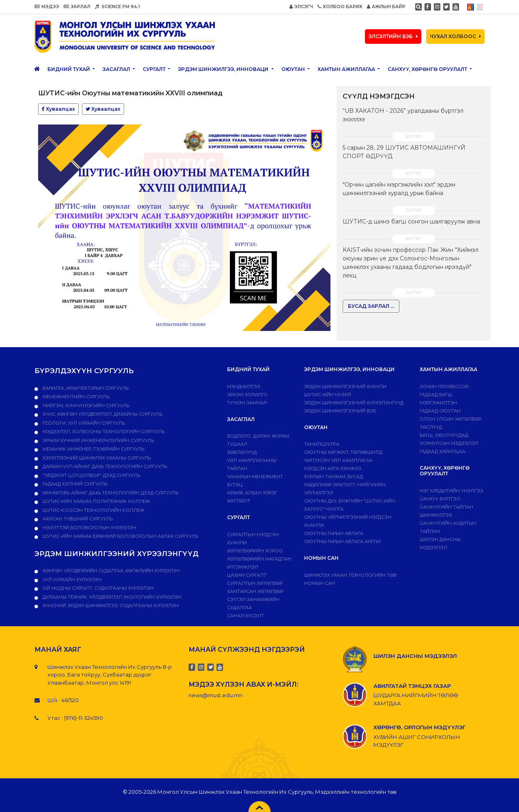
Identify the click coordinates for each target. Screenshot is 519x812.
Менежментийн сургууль (75, 397)
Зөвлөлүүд (242, 452)
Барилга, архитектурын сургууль (85, 388)
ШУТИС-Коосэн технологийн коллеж (93, 510)
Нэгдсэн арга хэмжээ (333, 468)
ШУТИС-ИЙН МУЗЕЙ (328, 395)
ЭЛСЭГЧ (301, 6)
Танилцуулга (322, 444)
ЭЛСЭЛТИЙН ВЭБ (393, 36)
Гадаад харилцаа (443, 451)
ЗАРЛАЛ (77, 6)
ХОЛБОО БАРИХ (340, 6)
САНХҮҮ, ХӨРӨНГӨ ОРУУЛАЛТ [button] (428, 69)
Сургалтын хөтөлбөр (255, 583)
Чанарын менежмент (255, 477)
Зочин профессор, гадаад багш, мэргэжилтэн (444, 395)
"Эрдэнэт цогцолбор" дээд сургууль (91, 475)
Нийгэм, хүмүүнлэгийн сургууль (85, 406)
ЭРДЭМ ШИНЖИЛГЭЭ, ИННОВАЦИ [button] (224, 69)
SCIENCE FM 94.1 (117, 6)
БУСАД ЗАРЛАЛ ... (371, 306)
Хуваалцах (58, 109)
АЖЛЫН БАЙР (386, 6)
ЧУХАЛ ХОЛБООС (455, 36)
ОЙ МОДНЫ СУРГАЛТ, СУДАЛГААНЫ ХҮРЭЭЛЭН (98, 588)
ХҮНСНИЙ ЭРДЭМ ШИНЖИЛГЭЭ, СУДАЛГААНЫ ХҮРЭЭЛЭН (110, 606)
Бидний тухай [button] (69, 69)
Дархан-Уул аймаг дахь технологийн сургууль (104, 466)
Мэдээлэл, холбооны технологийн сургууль (103, 432)
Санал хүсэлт (246, 616)
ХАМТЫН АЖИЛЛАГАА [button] (347, 69)
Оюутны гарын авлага (334, 533)
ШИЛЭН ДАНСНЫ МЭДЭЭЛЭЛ (415, 656)
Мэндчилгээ (244, 387)
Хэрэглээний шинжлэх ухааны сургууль (96, 458)
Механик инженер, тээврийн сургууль (93, 449)
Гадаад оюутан (440, 411)
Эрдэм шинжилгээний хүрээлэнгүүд (354, 403)
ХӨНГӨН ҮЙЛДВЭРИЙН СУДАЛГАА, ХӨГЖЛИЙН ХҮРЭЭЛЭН (111, 571)
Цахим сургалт (247, 575)
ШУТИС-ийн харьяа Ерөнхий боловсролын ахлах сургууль (120, 536)
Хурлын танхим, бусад (333, 477)
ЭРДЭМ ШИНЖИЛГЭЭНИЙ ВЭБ (340, 411)
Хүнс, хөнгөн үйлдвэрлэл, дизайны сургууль (102, 414)
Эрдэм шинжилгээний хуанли (345, 387)
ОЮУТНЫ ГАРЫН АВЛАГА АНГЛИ (342, 541)
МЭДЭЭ (47, 6)
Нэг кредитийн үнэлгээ (451, 491)
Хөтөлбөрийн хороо (255, 551)
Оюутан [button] (294, 69)
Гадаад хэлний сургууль (74, 484)
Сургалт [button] (155, 69)
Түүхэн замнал (247, 403)
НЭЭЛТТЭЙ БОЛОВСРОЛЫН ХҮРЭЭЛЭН (89, 528)
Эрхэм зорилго (247, 395)
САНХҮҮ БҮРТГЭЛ (440, 499)
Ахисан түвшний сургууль (77, 519)
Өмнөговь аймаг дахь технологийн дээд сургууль (110, 493)
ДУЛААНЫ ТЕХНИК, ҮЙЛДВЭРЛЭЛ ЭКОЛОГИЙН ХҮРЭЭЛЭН (112, 597)
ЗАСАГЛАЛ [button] (117, 69)
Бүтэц (235, 485)
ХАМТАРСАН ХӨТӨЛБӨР (255, 591)
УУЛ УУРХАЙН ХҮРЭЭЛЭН (72, 580)
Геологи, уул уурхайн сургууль (83, 423)
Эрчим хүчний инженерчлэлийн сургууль (98, 440)
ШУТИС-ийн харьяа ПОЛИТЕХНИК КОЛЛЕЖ (96, 501)
